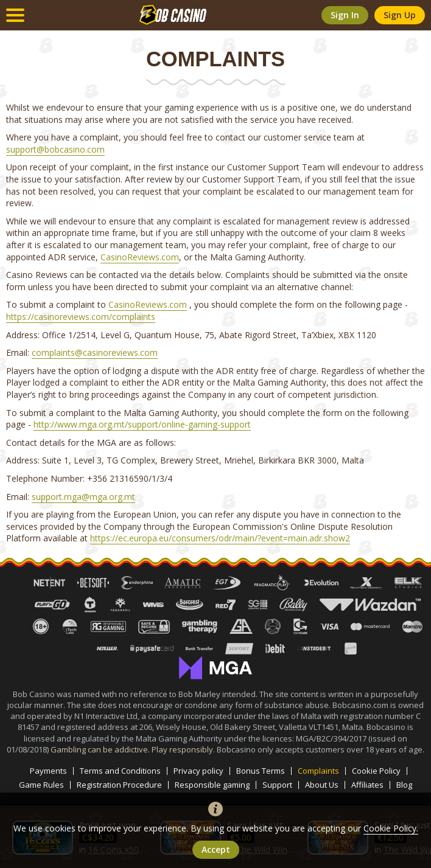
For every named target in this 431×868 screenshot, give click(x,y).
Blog (404, 785)
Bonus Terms (261, 771)
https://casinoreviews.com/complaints (81, 317)
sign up (400, 15)
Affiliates (367, 785)
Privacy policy (198, 771)
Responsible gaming (212, 785)
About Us (322, 785)
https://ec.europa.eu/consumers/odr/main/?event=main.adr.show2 (220, 538)
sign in (345, 15)
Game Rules (41, 785)
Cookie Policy (376, 771)
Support (277, 785)
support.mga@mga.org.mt (83, 497)
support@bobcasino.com (55, 149)
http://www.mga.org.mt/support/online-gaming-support (142, 424)
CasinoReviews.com (140, 257)
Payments (48, 771)
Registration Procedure (119, 785)
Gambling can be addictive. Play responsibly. (134, 749)
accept (216, 849)
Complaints (318, 771)
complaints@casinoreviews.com (95, 352)
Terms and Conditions (120, 771)
